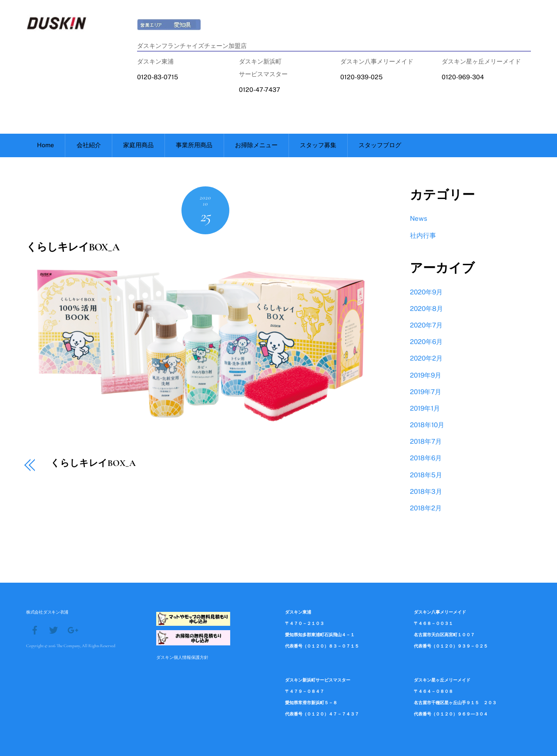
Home (45, 145)
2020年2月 (426, 358)
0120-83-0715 (158, 77)
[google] (72, 629)
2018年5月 (426, 475)
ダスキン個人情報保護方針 (182, 657)
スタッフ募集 (318, 145)
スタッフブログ (380, 145)
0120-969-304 (463, 77)
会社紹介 (89, 145)
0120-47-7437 (260, 89)
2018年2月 (426, 508)
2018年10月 (427, 425)
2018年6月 (426, 458)
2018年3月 (426, 491)
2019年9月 (426, 375)
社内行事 (423, 235)
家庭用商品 (138, 145)
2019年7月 (426, 392)
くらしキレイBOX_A (73, 247)
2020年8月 (426, 309)
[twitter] (54, 629)
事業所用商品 (194, 145)
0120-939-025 (361, 77)
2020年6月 (426, 342)
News (419, 218)
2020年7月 (426, 325)
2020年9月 (426, 292)
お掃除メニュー (256, 145)
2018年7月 (426, 441)
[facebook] (35, 629)
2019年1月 (425, 408)
